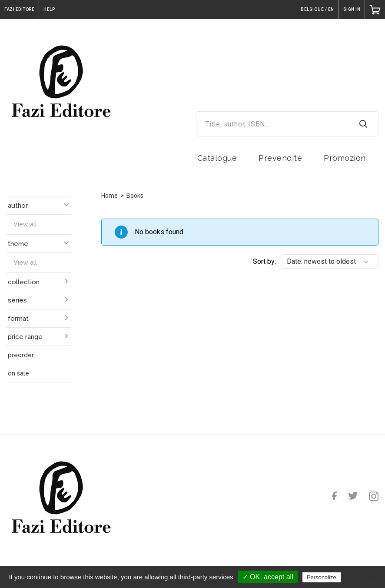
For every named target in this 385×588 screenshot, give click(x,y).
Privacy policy (364, 577)
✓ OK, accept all (268, 577)
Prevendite (280, 158)
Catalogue (217, 158)
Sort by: (264, 261)
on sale (18, 373)
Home (110, 196)
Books (135, 196)
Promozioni (346, 158)
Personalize (322, 577)
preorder (21, 355)
